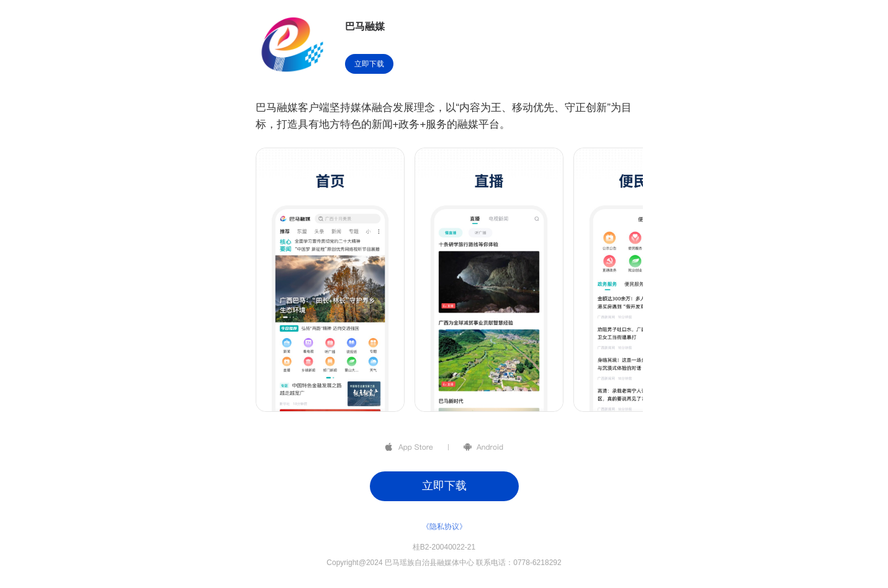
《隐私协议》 (444, 527)
